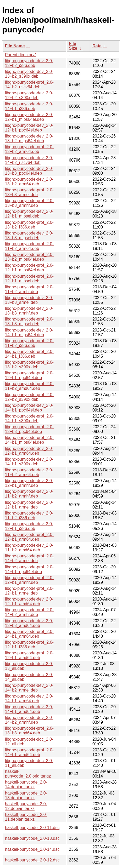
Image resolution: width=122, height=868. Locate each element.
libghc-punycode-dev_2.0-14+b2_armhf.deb (29, 720)
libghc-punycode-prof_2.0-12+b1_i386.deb (29, 645)
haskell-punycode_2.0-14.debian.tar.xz (26, 784)
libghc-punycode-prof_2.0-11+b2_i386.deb (29, 343)
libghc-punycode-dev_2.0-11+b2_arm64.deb (29, 472)
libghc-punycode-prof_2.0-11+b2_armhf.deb (29, 289)
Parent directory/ (20, 55)
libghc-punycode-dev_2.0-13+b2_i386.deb (29, 63)
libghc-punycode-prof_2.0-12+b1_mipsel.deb (29, 279)
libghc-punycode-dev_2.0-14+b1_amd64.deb (29, 709)
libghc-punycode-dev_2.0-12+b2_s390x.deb (29, 95)
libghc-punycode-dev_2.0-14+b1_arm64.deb (29, 698)
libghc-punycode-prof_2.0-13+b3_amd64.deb (29, 731)
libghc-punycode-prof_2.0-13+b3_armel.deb (29, 192)
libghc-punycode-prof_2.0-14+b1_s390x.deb (29, 418)
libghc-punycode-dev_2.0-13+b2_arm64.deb (29, 182)
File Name (15, 46)
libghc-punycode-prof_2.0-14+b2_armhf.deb (29, 612)
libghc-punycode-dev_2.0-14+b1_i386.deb (29, 106)
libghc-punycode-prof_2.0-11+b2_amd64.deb (29, 386)
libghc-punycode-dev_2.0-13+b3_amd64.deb (29, 623)
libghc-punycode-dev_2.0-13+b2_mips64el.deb (29, 138)
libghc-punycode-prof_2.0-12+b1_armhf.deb (29, 580)
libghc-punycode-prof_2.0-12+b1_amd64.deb (29, 655)
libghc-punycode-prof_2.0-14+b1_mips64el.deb (29, 440)
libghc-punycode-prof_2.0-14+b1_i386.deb (29, 354)
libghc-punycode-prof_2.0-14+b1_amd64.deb (29, 752)
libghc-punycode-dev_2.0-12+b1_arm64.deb (29, 451)
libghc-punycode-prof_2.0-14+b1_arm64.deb (29, 634)
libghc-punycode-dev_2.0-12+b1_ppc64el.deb (29, 128)
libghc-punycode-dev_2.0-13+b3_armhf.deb (29, 311)
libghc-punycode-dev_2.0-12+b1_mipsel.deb (29, 214)
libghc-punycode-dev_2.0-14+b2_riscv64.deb (29, 160)
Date (97, 46)
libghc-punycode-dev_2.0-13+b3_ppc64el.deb (29, 171)
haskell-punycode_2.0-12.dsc (32, 860)
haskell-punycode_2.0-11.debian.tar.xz (26, 817)
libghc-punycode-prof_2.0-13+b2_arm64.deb (29, 149)
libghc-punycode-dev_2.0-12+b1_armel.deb (29, 505)
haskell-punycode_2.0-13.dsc (32, 838)
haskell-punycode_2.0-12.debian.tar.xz (26, 806)
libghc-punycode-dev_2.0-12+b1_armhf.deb (29, 483)
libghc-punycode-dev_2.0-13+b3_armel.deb (29, 300)
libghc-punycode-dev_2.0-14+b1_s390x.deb (29, 462)
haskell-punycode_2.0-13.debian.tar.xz (26, 795)
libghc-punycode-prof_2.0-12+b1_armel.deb (29, 591)
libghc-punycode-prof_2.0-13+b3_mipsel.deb (29, 321)
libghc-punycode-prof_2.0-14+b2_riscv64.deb (29, 85)
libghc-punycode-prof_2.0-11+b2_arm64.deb (29, 246)
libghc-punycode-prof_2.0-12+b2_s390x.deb (29, 397)
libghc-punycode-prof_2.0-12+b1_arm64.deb (29, 537)
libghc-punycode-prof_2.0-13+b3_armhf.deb (29, 203)
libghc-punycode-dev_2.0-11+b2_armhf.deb (29, 494)
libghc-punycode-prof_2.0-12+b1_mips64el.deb (29, 268)
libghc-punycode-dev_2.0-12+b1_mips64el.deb (29, 117)
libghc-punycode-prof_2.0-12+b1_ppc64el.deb (29, 375)
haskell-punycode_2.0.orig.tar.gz (28, 774)
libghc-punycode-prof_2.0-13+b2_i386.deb (29, 225)
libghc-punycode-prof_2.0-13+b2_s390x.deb (29, 365)
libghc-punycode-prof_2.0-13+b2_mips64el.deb (29, 257)
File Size (73, 46)
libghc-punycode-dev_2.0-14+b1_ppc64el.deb (29, 408)
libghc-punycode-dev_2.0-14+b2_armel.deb (29, 688)
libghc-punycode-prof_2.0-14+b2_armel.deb (29, 558)
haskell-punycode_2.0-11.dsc (32, 828)
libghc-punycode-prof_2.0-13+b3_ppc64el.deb (29, 429)
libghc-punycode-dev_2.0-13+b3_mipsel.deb (29, 235)
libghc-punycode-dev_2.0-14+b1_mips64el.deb (29, 332)
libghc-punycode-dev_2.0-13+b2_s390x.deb (29, 74)
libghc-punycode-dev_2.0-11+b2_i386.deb (29, 515)
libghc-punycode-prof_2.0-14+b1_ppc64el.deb (29, 569)
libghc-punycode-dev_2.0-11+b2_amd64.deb (29, 548)
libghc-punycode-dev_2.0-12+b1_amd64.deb (29, 601)
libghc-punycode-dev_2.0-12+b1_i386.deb (29, 526)
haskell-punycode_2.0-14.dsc (32, 849)
